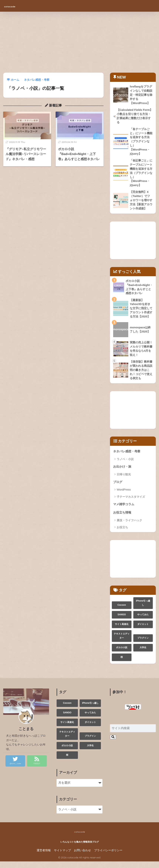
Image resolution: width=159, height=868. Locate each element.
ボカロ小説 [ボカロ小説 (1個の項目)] (122, 654)
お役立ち (122, 534)
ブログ (118, 488)
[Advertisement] (79, 44)
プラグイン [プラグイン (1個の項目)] (143, 644)
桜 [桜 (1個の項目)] (122, 664)
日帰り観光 (124, 480)
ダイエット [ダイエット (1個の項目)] (143, 631)
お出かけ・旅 (123, 473)
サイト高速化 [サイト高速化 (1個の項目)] (122, 631)
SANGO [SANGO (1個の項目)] (122, 621)
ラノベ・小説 (125, 465)
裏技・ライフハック (129, 527)
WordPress (124, 496)
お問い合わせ (82, 857)
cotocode (15, 6)
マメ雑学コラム (124, 510)
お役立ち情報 (123, 519)
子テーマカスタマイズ (131, 503)
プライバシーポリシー (108, 857)
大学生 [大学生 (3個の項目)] (143, 654)
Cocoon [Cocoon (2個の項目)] (122, 612)
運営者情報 (44, 857)
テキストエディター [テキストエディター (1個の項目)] (122, 642)
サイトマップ (62, 857)
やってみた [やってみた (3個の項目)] (143, 621)
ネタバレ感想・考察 (128, 457)
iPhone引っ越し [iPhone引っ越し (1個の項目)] (143, 609)
